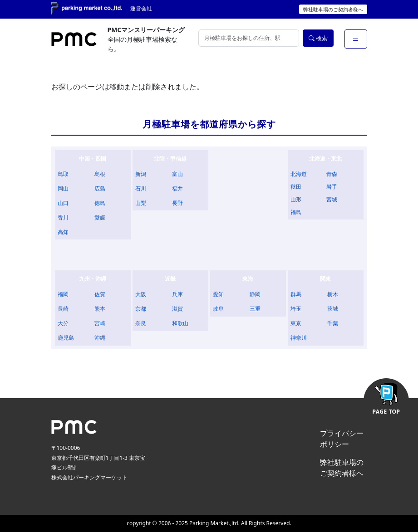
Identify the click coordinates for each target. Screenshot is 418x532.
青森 (332, 174)
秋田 (296, 187)
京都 (141, 309)
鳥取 (63, 174)
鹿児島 (66, 338)
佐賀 (100, 294)
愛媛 (100, 217)
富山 (177, 174)
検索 (318, 38)
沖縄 (100, 338)
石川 (141, 188)
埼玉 (296, 309)
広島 (100, 188)
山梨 (141, 203)
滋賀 (177, 309)
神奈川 (299, 338)
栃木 (333, 294)
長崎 (63, 309)
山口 (63, 203)
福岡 (63, 294)
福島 (296, 212)
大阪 (141, 294)
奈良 (141, 323)
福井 (177, 188)
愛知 (218, 294)
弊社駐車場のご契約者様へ (333, 9)
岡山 (63, 188)
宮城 (332, 199)
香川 (63, 217)
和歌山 (180, 323)
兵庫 (177, 294)
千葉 (333, 323)
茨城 (333, 309)
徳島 (100, 203)
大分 (63, 323)
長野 (177, 203)
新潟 (141, 174)
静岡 (255, 294)
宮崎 (100, 323)
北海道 (299, 174)
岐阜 (218, 309)
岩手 (332, 187)
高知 (63, 232)
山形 (296, 199)
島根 (100, 174)
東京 (296, 323)
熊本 (100, 309)
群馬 (296, 294)
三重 (255, 309)
